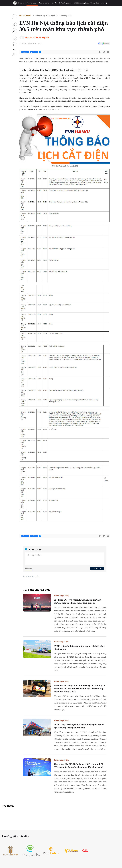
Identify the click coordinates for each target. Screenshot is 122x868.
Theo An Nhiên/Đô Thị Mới (37, 38)
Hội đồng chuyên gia (82, 3)
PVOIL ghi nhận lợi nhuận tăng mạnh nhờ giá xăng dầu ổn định (79, 648)
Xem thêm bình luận (31, 576)
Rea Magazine (67, 3)
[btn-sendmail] (108, 52)
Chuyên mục (32, 3)
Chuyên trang (45, 3)
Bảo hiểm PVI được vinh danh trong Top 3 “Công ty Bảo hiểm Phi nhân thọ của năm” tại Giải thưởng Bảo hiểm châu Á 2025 (79, 689)
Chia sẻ (25, 52)
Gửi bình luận (97, 569)
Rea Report (56, 3)
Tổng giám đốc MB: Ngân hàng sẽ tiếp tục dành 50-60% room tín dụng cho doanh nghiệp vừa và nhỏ (79, 766)
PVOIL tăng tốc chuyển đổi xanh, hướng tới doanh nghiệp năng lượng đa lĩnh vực (79, 726)
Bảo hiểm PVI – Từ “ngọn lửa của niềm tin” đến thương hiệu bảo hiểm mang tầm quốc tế (77, 601)
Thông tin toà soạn (98, 3)
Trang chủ (22, 3)
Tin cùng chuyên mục (37, 590)
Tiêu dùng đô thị (66, 16)
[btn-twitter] (104, 52)
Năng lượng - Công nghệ (45, 16)
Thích (34, 52)
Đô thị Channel (25, 16)
